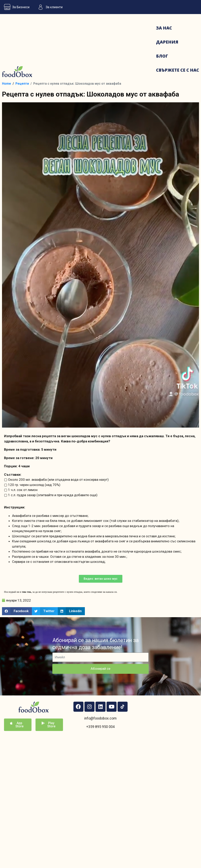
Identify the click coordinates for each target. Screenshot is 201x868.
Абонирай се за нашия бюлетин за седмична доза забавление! (95, 644)
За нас (164, 28)
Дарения (167, 42)
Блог (162, 56)
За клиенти (49, 7)
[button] (101, 579)
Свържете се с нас (178, 70)
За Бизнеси (16, 7)
